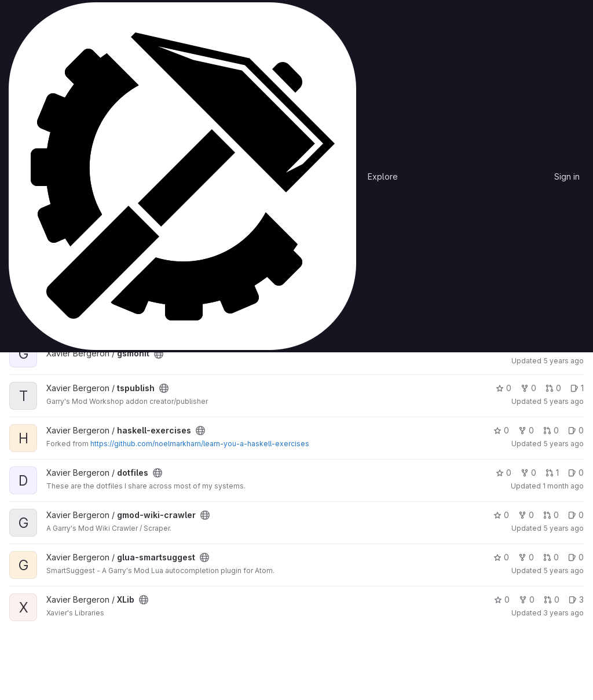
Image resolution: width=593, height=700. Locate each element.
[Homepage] (182, 176)
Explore (383, 176)
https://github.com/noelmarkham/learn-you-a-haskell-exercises (200, 444)
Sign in (567, 176)
